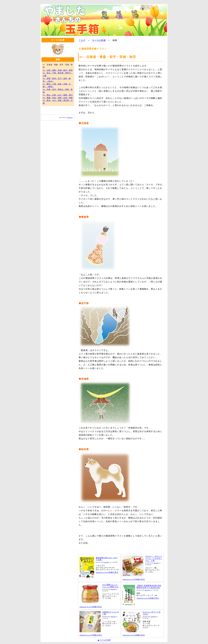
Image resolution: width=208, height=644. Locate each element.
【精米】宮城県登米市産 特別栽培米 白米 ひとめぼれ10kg (149, 587)
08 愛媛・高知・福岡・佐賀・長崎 (58, 98)
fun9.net (70, 117)
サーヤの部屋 (99, 40)
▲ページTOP (104, 640)
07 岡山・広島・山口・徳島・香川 (58, 95)
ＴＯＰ (82, 40)
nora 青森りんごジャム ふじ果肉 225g (110, 586)
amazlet (107, 562)
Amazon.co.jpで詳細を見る (107, 572)
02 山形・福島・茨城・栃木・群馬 (58, 70)
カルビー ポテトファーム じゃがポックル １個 (154, 558)
